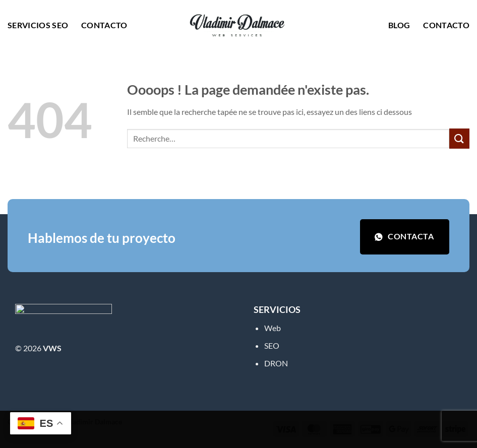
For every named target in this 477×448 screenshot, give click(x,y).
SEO (272, 345)
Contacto (104, 25)
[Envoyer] (459, 138)
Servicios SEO (38, 25)
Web (273, 328)
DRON (276, 363)
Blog (399, 25)
